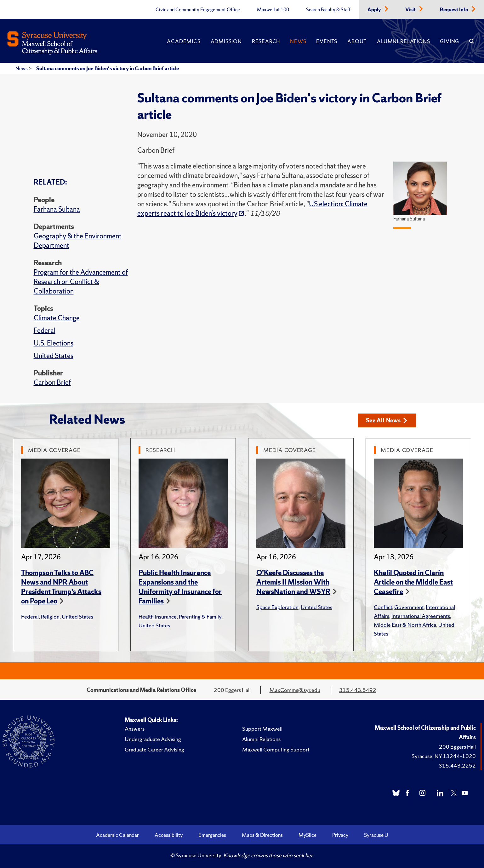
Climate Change (57, 318)
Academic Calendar (117, 835)
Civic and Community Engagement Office (198, 10)
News (298, 41)
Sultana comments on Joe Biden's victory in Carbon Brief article (108, 68)
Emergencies (212, 835)
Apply (375, 10)
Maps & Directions (262, 835)
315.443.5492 (358, 690)
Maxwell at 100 (273, 10)
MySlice (307, 835)
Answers (135, 729)
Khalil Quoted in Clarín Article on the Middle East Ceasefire (413, 582)
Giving (450, 41)
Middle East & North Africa (405, 625)
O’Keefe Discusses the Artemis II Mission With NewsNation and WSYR (293, 582)
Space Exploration (277, 607)
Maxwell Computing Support (276, 749)
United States (54, 356)
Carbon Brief (52, 383)
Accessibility (169, 835)
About (357, 41)
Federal (45, 331)
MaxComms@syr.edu (295, 690)
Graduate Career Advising (154, 749)
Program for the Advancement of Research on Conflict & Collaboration (81, 282)
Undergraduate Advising (153, 739)
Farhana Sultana (57, 209)
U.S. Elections (54, 343)
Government (409, 607)
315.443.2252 (457, 765)
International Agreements (421, 616)
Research (266, 41)
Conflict (383, 607)
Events (327, 41)
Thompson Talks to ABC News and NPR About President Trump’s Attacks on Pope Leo (61, 587)
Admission (226, 41)
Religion (50, 617)
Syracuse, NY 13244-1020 (444, 756)
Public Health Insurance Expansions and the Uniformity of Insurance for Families (180, 587)
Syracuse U (376, 835)
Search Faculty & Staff (328, 10)
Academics (184, 41)
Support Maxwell (262, 729)
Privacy (340, 835)
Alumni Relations (403, 41)
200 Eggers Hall (457, 747)
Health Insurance (158, 617)
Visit (411, 10)
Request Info (455, 10)
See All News (387, 420)
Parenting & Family (200, 617)
